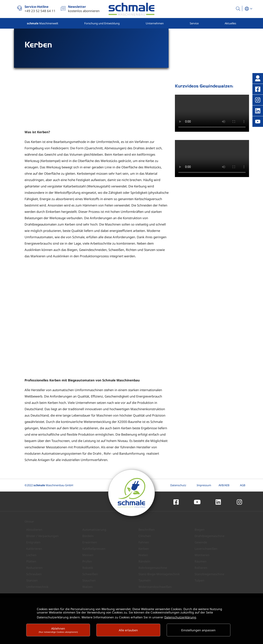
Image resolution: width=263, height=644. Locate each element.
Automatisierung (94, 529)
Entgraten (33, 542)
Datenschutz (178, 485)
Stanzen (32, 580)
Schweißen (90, 574)
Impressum (204, 485)
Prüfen (87, 561)
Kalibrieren (34, 548)
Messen (88, 555)
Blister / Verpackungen (42, 536)
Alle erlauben (128, 630)
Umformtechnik (37, 587)
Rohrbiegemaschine (153, 567)
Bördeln (88, 536)
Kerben (144, 548)
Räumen (201, 561)
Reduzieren (34, 567)
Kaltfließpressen (94, 548)
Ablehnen (58, 630)
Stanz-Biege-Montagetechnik (159, 574)
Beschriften (147, 529)
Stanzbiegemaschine (209, 574)
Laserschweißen (206, 548)
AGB (243, 485)
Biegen (200, 529)
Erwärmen (90, 542)
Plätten (31, 561)
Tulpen (199, 580)
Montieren (202, 555)
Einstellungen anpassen (198, 630)
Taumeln (145, 580)
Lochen (31, 555)
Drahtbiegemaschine (210, 536)
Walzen (88, 587)
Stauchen (89, 580)
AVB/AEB (224, 485)
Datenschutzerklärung (180, 617)
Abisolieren (34, 529)
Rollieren (201, 567)
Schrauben (34, 574)
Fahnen (144, 542)
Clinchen (145, 536)
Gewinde (201, 542)
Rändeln (144, 561)
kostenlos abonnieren (84, 9)
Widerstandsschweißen (155, 587)
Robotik (88, 567)
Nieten (143, 555)
